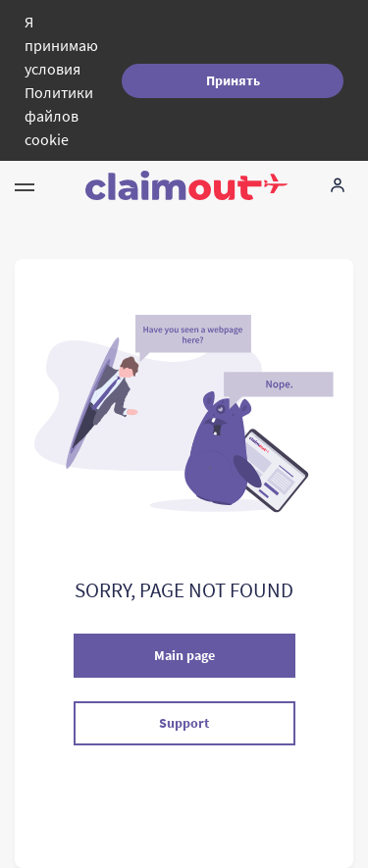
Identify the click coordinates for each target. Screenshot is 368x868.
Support (184, 723)
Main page (184, 655)
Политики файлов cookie (59, 116)
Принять (233, 80)
